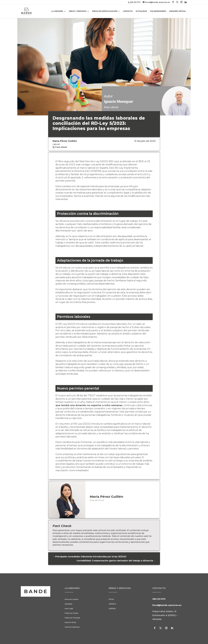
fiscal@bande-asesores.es (167, 605)
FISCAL (111, 599)
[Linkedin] (186, 2)
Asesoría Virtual (70, 622)
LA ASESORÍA (57, 11)
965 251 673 (159, 599)
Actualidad (68, 604)
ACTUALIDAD (141, 11)
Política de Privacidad (72, 618)
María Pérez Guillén (106, 497)
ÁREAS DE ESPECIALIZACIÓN (105, 11)
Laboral (56, 144)
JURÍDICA (112, 604)
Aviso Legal (69, 609)
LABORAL (112, 609)
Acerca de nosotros (72, 599)
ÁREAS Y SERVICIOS (78, 11)
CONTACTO (128, 11)
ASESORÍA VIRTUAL (178, 11)
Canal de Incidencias (72, 627)
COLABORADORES (158, 11)
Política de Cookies (71, 613)
